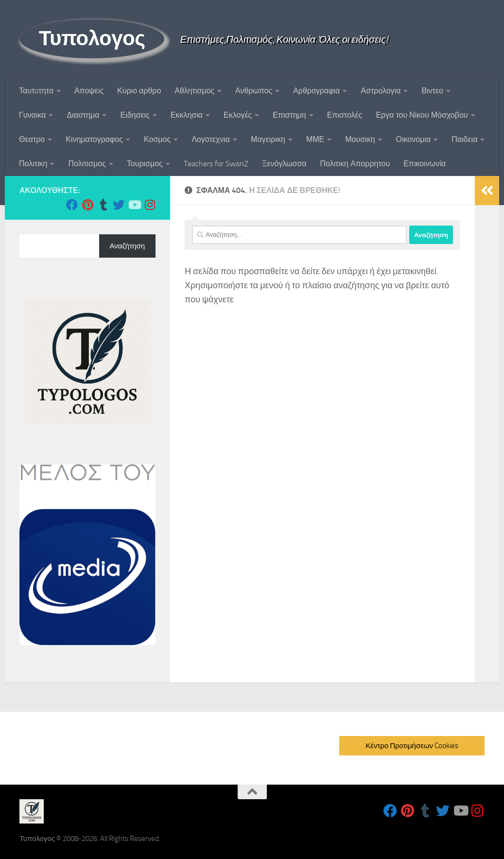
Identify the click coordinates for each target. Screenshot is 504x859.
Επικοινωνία (425, 164)
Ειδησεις (135, 115)
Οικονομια (414, 139)
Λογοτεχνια (211, 139)
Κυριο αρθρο (139, 91)
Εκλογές (238, 115)
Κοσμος (157, 139)
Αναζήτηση (127, 246)
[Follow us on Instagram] (150, 205)
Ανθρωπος (254, 91)
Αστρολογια (381, 91)
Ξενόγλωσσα (284, 164)
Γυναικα (32, 115)
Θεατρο (32, 139)
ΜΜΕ (315, 139)
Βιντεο (432, 91)
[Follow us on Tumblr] (103, 205)
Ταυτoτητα (36, 91)
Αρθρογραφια (316, 91)
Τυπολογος (92, 38)
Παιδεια (464, 139)
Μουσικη (360, 139)
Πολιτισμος (87, 164)
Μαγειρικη (268, 139)
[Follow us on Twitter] (119, 205)
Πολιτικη (33, 164)
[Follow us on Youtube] (134, 205)
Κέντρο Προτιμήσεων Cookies (412, 746)
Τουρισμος (145, 164)
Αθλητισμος (194, 91)
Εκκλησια (187, 115)
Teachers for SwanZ (216, 164)
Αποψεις (89, 91)
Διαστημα (83, 115)
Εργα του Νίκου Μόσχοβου (422, 115)
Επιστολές (345, 115)
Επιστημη (289, 115)
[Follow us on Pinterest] (87, 205)
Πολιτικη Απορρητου (355, 164)
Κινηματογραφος (94, 139)
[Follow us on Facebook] (72, 205)
